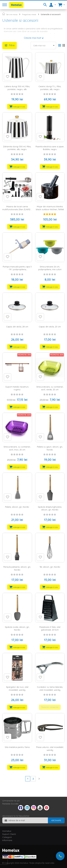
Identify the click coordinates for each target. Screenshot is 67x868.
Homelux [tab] (7, 831)
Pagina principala (4, 14)
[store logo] (16, 5)
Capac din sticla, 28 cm (17, 327)
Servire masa (12, 14)
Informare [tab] (7, 840)
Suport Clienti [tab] (9, 834)
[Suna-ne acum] (60, 856)
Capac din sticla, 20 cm (50, 327)
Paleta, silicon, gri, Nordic (17, 507)
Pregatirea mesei (29, 14)
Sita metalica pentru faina (17, 747)
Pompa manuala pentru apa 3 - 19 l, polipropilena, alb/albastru (17, 269)
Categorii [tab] (7, 837)
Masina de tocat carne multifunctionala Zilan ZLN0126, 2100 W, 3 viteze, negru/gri (17, 209)
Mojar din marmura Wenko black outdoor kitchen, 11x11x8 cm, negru (50, 209)
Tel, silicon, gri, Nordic (50, 567)
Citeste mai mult (32, 38)
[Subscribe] (56, 820)
